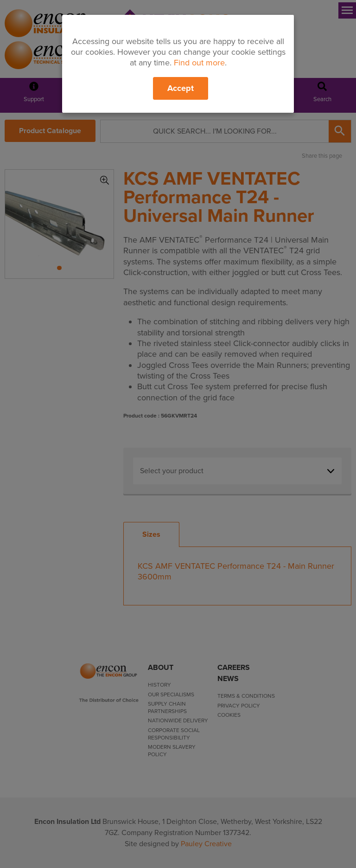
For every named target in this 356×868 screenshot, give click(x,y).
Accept (181, 88)
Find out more (199, 63)
